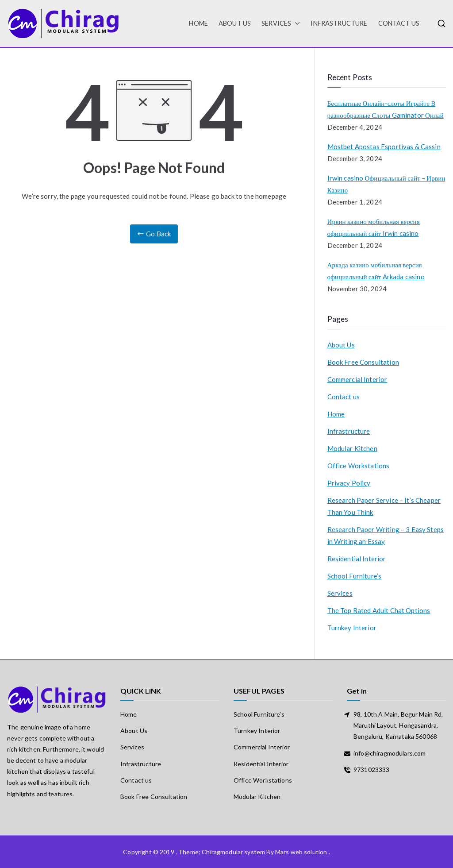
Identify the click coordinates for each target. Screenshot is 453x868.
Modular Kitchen (352, 448)
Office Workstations (359, 466)
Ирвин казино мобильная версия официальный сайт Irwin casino (374, 227)
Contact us (399, 23)
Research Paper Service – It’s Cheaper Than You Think (384, 506)
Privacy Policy (349, 483)
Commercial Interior (357, 379)
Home (336, 414)
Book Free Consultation (363, 362)
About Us (235, 23)
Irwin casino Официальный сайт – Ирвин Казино (386, 184)
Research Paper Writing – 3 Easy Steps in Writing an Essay (386, 535)
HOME (198, 23)
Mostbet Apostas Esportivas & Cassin (384, 147)
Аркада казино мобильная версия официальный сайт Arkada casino (376, 271)
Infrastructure (339, 23)
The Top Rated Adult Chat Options (379, 610)
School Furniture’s (355, 576)
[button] (296, 23)
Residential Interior (357, 559)
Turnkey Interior (352, 628)
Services (281, 23)
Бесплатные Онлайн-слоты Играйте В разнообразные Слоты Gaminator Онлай (386, 109)
